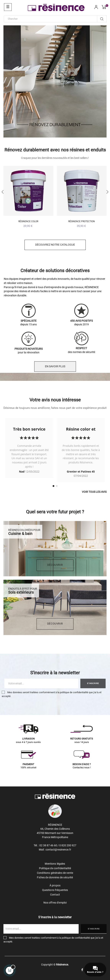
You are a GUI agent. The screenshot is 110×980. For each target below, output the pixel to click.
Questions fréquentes (55, 890)
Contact (55, 895)
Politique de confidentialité (55, 868)
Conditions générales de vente (55, 873)
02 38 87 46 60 (48, 845)
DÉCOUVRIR (55, 565)
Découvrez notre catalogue (55, 245)
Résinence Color (28, 221)
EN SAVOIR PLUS (55, 366)
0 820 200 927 (68, 845)
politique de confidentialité (74, 692)
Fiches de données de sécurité (55, 877)
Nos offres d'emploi (55, 903)
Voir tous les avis (94, 492)
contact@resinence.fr (58, 850)
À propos (55, 885)
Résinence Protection (82, 221)
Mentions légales (55, 864)
